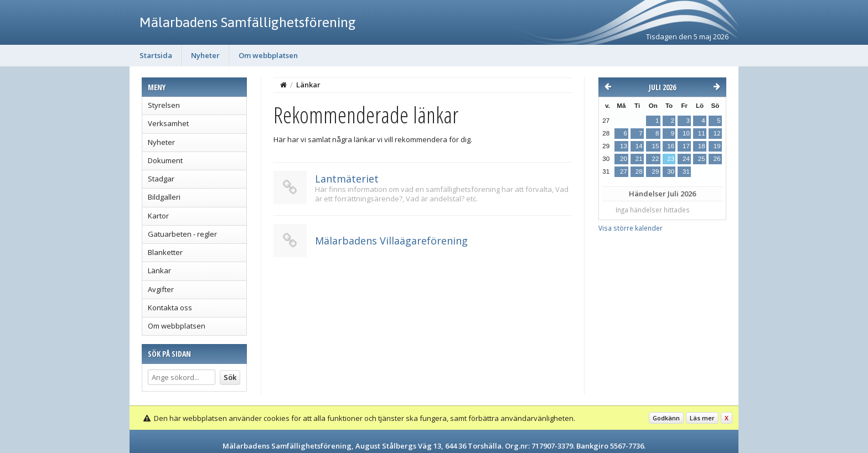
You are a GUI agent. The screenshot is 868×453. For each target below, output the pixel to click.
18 (702, 146)
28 (639, 171)
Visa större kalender (631, 228)
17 (686, 146)
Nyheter (205, 55)
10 (686, 133)
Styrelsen (164, 105)
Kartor (158, 216)
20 (624, 159)
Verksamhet (168, 123)
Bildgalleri (164, 197)
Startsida (156, 55)
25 (702, 159)
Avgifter (161, 289)
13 (624, 146)
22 (655, 159)
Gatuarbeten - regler (182, 234)
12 (717, 133)
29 (655, 171)
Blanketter (165, 252)
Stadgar (161, 179)
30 (671, 171)
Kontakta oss (170, 308)
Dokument (165, 160)
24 (686, 159)
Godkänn (666, 418)
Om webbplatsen (268, 55)
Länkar (159, 270)
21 (639, 159)
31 (686, 171)
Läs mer (702, 418)
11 (702, 133)
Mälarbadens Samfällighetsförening (248, 22)
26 (717, 159)
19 (717, 146)
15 (655, 146)
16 (671, 146)
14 (639, 146)
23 (671, 159)
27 (624, 171)
